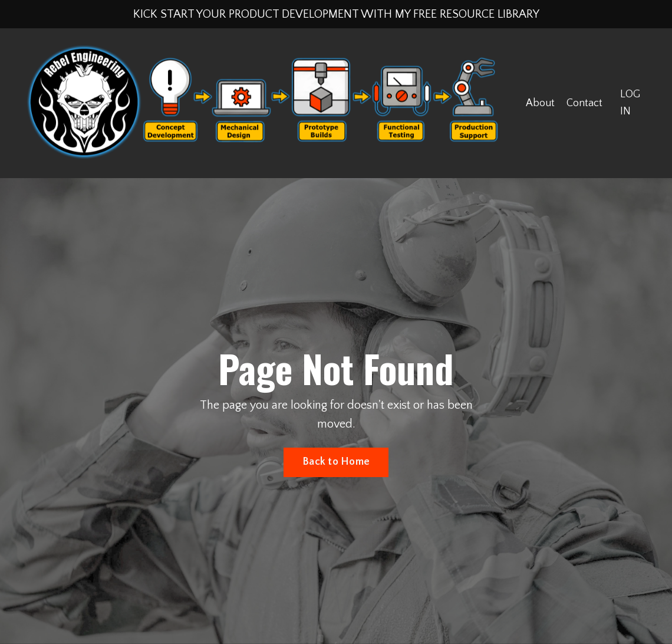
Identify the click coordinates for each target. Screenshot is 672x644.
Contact (584, 103)
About (540, 103)
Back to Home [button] (336, 462)
